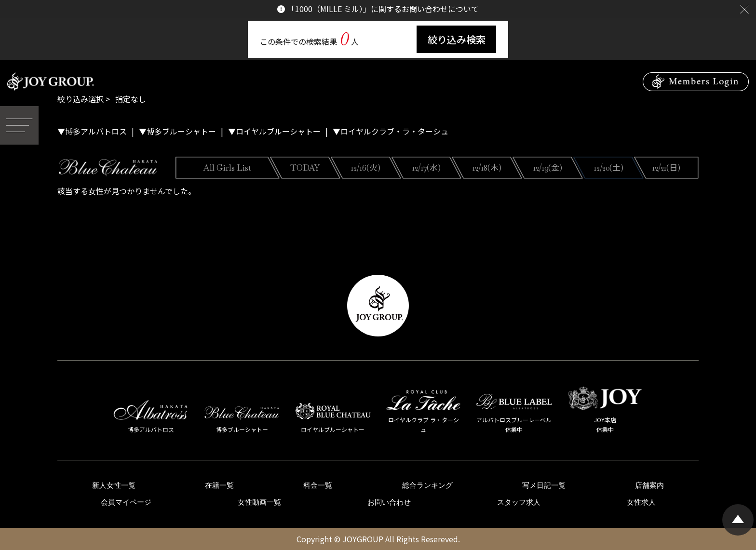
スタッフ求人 (519, 502)
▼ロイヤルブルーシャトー (274, 131)
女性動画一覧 (259, 502)
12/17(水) (426, 168)
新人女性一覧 (114, 485)
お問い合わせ (389, 502)
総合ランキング (427, 485)
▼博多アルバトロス (92, 131)
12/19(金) (548, 168)
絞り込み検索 (457, 39)
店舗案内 (649, 485)
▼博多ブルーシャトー (177, 131)
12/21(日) (666, 168)
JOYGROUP (363, 539)
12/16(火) (366, 168)
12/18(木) (487, 168)
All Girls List (227, 168)
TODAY (305, 168)
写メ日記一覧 (544, 485)
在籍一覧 (219, 485)
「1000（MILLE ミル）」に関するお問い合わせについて (383, 9)
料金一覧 (318, 485)
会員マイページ (126, 502)
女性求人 (641, 502)
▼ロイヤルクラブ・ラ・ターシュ (391, 131)
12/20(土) (609, 168)
